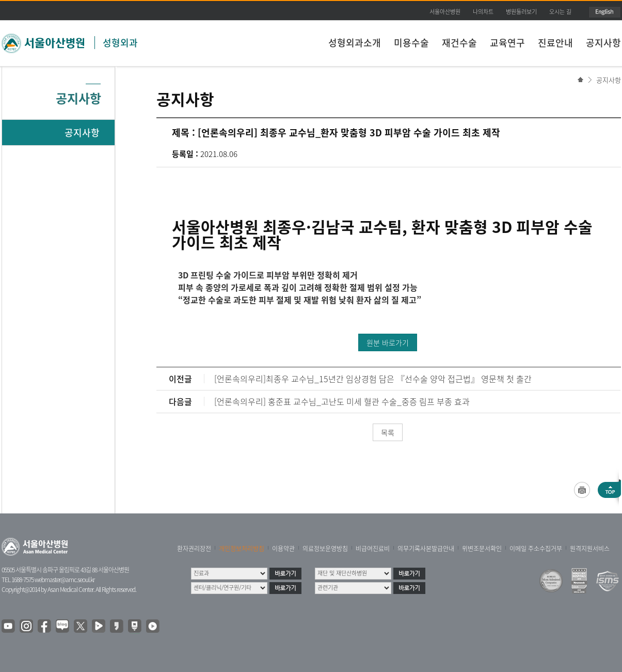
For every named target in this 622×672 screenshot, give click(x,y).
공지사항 (603, 43)
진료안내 (555, 43)
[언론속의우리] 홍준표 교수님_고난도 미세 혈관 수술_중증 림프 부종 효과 (342, 401)
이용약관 (283, 549)
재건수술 (459, 43)
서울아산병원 (445, 12)
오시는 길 (560, 12)
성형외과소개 (355, 43)
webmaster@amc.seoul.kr (65, 580)
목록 (388, 432)
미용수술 (411, 43)
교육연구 (507, 43)
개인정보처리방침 (242, 549)
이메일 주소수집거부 (536, 549)
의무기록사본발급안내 (426, 549)
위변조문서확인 (482, 549)
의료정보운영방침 (325, 549)
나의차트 (483, 12)
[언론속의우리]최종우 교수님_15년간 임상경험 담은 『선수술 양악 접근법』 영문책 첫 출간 (373, 379)
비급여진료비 (373, 549)
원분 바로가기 (388, 342)
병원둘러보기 (521, 12)
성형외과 (120, 43)
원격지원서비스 (590, 549)
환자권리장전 (194, 549)
